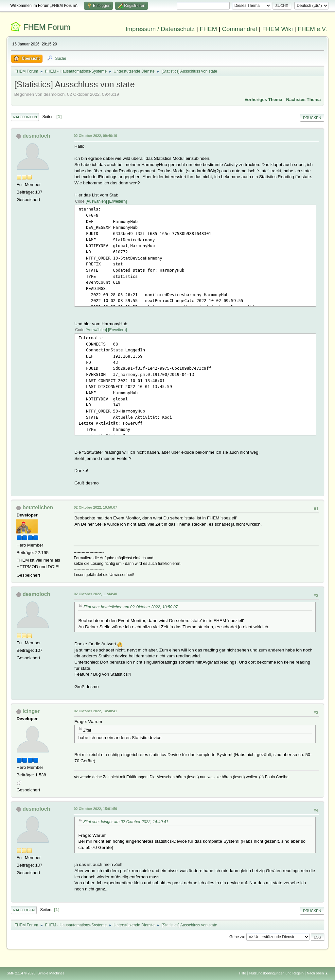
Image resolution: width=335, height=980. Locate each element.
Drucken (312, 118)
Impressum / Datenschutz (160, 29)
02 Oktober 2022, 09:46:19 (95, 136)
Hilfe (243, 973)
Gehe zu (237, 937)
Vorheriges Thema (263, 100)
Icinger (31, 711)
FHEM (208, 29)
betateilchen (38, 507)
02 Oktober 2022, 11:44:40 (95, 594)
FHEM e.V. (312, 29)
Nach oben (24, 910)
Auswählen (96, 201)
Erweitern (118, 201)
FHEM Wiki (278, 29)
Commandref (239, 29)
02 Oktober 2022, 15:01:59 (95, 809)
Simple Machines (51, 973)
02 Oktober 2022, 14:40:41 (95, 711)
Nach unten (25, 117)
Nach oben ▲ (318, 973)
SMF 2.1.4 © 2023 (21, 973)
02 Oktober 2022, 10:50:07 (95, 507)
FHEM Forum (47, 27)
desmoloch (36, 136)
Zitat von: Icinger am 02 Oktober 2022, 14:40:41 (126, 822)
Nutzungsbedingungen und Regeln (276, 973)
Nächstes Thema (304, 100)
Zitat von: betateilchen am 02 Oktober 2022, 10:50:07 (130, 607)
